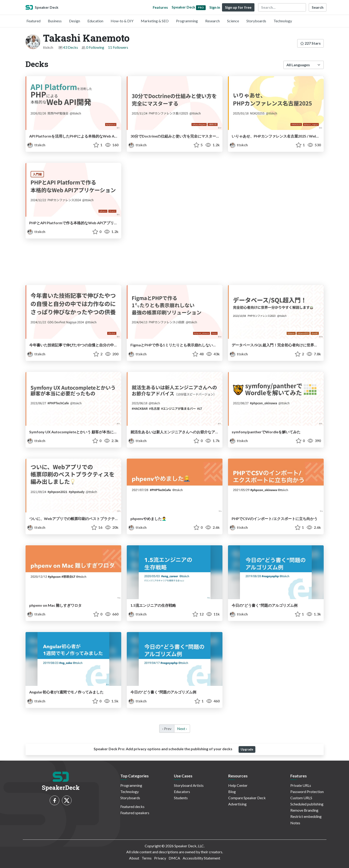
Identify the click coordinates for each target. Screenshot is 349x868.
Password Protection (307, 792)
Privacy (160, 858)
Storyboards (256, 21)
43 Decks (71, 47)
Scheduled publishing (307, 804)
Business (55, 21)
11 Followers (118, 47)
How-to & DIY (122, 21)
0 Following (95, 47)
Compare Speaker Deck (247, 798)
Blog (232, 792)
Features (160, 7)
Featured (33, 21)
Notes (295, 823)
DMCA (174, 858)
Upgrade (247, 749)
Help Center (238, 785)
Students (181, 798)
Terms (147, 858)
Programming (187, 21)
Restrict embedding (306, 816)
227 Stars (310, 43)
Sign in (215, 7)
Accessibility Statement (201, 858)
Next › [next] (182, 729)
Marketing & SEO (155, 21)
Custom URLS (301, 798)
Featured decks (132, 806)
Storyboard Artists (189, 785)
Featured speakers (135, 813)
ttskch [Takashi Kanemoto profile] (36, 145)
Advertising (237, 804)
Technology (283, 21)
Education (95, 21)
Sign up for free (238, 7)
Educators (182, 792)
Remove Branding (304, 810)
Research (212, 21)
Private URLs (301, 785)
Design (75, 21)
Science (233, 21)
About (134, 858)
